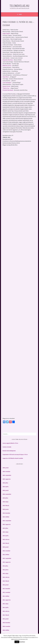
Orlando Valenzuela (8, 90)
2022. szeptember (7, 558)
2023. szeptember (7, 520)
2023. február (6, 542)
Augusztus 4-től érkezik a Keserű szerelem (13, 457)
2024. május (6, 501)
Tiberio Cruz (6, 88)
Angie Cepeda (6, 33)
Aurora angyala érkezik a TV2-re (10, 442)
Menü (20, 14)
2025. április (6, 486)
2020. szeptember (7, 633)
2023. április (6, 535)
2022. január (6, 584)
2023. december (6, 512)
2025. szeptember (7, 474)
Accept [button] (17, 642)
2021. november (6, 591)
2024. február (6, 505)
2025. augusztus (7, 478)
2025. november (6, 471)
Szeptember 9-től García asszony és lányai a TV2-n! (15, 454)
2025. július (5, 482)
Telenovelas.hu (19, 6)
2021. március (6, 610)
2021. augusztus (7, 599)
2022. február (6, 580)
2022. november (6, 550)
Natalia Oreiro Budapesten (9, 450)
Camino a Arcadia (7, 446)
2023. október (6, 516)
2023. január (6, 546)
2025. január (6, 490)
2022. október (6, 554)
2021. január (6, 618)
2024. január (6, 508)
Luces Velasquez (7, 83)
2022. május (6, 573)
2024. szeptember (7, 493)
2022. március (6, 576)
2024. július (5, 497)
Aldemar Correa (7, 66)
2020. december (6, 622)
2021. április (6, 607)
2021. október (6, 595)
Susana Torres (6, 86)
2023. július (5, 527)
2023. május (6, 531)
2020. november (6, 625)
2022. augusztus (7, 561)
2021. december (6, 588)
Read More (22, 642)
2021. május (6, 603)
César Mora (6, 77)
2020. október (6, 629)
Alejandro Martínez (8, 60)
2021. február (6, 614)
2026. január (6, 467)
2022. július (5, 565)
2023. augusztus (7, 524)
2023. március (6, 539)
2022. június (6, 569)
